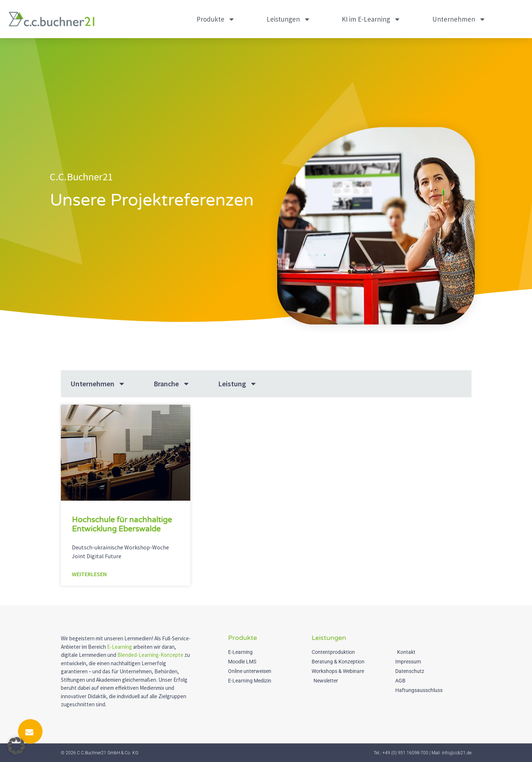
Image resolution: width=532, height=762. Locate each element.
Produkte (216, 19)
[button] (16, 746)
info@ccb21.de (457, 753)
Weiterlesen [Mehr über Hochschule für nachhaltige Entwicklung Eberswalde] (89, 574)
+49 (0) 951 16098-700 (405, 753)
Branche (172, 384)
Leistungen (289, 19)
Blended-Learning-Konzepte (150, 655)
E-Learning (120, 647)
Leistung (238, 384)
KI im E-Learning (371, 19)
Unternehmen (459, 19)
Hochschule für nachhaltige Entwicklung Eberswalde (122, 524)
